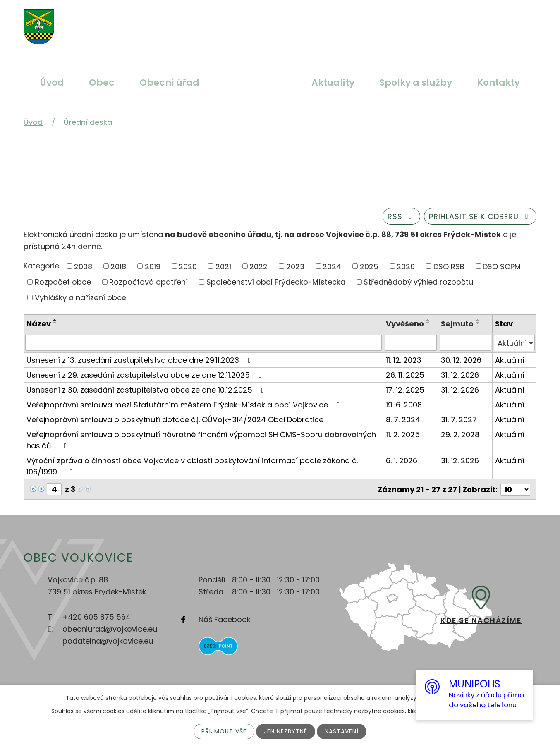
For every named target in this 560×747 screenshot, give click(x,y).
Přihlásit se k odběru (480, 217)
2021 (223, 266)
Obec (102, 83)
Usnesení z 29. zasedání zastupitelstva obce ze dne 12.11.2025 (146, 374)
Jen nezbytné (286, 731)
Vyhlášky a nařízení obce (80, 298)
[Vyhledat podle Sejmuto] (465, 342)
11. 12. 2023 (404, 359)
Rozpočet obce (63, 282)
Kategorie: (42, 266)
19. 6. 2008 (404, 404)
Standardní (266, 22)
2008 (83, 266)
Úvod (52, 83)
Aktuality (333, 83)
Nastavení (342, 731)
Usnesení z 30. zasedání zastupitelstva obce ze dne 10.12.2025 (147, 389)
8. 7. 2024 (403, 419)
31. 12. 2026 (460, 374)
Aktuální (510, 359)
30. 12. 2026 (461, 359)
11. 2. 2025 (403, 434)
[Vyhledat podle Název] (204, 342)
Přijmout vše (224, 731)
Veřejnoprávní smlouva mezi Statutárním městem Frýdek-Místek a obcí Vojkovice (185, 404)
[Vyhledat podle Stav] (514, 342)
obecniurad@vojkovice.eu (110, 628)
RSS (402, 217)
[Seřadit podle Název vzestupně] (55, 320)
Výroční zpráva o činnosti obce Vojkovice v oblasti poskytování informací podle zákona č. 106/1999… (192, 465)
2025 (369, 266)
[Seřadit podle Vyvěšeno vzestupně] (429, 320)
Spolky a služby (416, 83)
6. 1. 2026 (402, 460)
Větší (247, 22)
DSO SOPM (502, 266)
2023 (295, 266)
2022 (258, 266)
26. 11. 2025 (406, 374)
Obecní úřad (169, 83)
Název (39, 324)
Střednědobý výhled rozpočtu (418, 282)
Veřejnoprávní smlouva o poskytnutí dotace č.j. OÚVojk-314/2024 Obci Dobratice (175, 419)
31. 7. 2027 (459, 419)
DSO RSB (449, 266)
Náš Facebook (225, 618)
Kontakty (498, 83)
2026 (406, 266)
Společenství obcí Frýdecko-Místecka (276, 282)
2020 (188, 266)
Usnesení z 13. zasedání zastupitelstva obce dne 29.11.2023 (140, 359)
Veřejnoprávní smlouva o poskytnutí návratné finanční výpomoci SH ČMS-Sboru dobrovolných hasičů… (201, 439)
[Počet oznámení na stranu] (515, 488)
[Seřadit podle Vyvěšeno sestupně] (429, 323)
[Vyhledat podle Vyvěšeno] (411, 342)
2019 (153, 266)
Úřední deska (256, 83)
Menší (286, 22)
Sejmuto (457, 324)
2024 (332, 266)
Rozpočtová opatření (148, 282)
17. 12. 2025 (406, 389)
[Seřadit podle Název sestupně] (55, 323)
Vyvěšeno (405, 324)
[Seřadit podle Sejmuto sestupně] (478, 323)
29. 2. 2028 (460, 434)
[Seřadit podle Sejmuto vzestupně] (478, 320)
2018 (118, 266)
